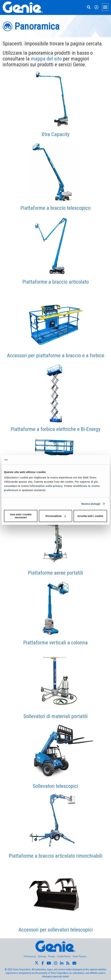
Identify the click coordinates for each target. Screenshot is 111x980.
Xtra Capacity (55, 134)
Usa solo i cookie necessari (21, 516)
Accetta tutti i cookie (90, 516)
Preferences (30, 956)
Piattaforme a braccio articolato (56, 282)
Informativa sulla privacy (46, 486)
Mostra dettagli (91, 504)
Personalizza (56, 516)
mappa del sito (46, 59)
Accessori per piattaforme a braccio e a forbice (56, 355)
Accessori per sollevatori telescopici (56, 930)
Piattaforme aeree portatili (56, 573)
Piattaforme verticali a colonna (55, 643)
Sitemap (42, 956)
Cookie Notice (64, 956)
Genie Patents (80, 956)
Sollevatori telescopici (55, 786)
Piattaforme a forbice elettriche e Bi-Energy (56, 429)
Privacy (51, 956)
